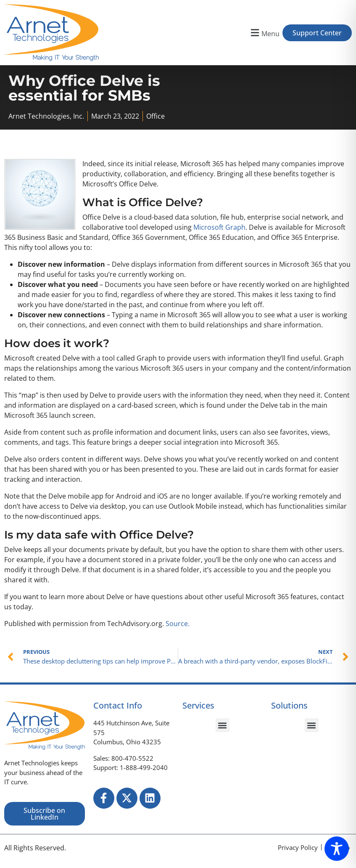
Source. (178, 624)
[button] (264, 33)
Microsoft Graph (219, 227)
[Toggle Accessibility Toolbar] (337, 849)
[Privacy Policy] (298, 848)
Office (156, 116)
